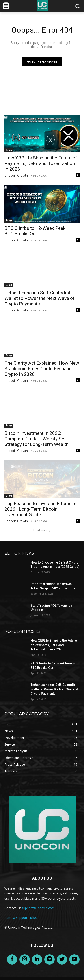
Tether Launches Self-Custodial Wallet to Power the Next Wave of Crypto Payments (40, 298)
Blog (9, 150)
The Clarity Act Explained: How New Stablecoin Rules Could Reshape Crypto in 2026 (42, 369)
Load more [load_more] (42, 530)
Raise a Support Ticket (21, 918)
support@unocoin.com (38, 908)
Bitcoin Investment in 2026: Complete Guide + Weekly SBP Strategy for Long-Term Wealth (37, 439)
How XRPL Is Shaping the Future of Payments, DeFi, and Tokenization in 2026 (41, 163)
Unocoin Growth (16, 176)
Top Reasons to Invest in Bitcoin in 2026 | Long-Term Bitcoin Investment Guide (40, 509)
